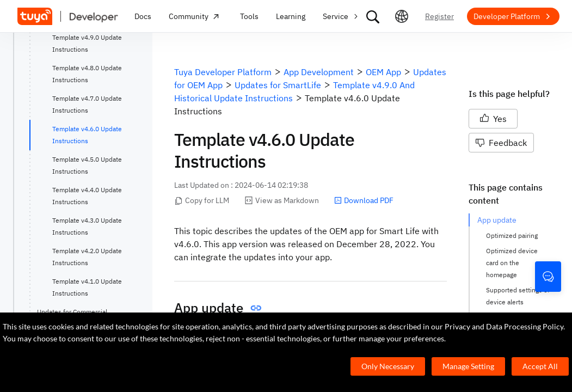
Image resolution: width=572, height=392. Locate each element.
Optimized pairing (512, 235)
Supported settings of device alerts (518, 296)
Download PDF (364, 200)
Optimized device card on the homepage (513, 263)
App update (497, 220)
